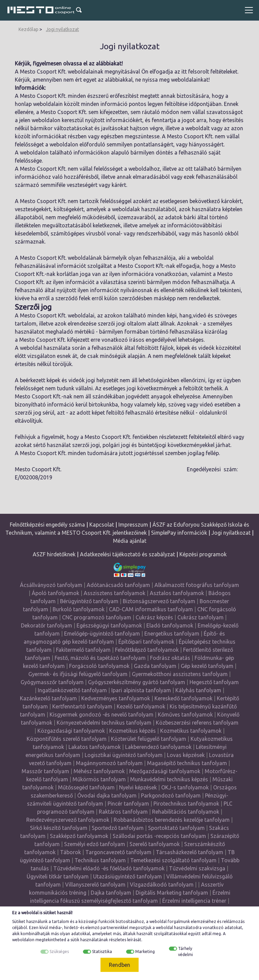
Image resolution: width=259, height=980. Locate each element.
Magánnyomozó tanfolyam (109, 763)
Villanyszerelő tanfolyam (95, 885)
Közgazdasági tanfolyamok (71, 731)
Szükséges (59, 951)
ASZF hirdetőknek (54, 554)
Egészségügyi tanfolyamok (109, 625)
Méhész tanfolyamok (99, 771)
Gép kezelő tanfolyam (207, 666)
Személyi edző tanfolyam (95, 844)
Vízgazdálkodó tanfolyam (162, 885)
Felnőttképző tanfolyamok (147, 650)
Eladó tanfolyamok (170, 625)
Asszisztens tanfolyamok (114, 593)
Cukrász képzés (154, 617)
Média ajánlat (130, 541)
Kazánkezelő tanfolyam (48, 698)
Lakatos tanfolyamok (95, 747)
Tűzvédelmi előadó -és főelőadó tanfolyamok (109, 868)
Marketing (145, 951)
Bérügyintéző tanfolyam (89, 601)
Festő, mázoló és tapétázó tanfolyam (100, 658)
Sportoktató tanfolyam (176, 828)
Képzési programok (203, 554)
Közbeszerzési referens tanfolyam (197, 723)
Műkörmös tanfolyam (99, 779)
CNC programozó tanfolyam (97, 617)
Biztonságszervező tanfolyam (159, 601)
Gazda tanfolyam (155, 666)
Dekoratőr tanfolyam (47, 625)
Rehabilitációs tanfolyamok (186, 812)
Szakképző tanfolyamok (79, 836)
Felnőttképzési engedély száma (47, 525)
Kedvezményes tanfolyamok (116, 698)
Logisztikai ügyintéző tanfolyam (124, 755)
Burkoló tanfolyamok (79, 609)
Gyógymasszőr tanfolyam (52, 682)
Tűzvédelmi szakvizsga (197, 868)
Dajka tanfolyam (111, 893)
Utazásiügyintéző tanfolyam (127, 876)
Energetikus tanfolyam (172, 634)
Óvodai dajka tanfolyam (107, 795)
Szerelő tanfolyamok (155, 844)
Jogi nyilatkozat (62, 29)
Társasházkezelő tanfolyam (190, 852)
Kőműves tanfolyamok (185, 715)
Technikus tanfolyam (100, 860)
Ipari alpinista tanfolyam (141, 690)
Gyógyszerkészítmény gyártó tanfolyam (137, 682)
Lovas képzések (186, 755)
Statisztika (102, 951)
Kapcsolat (102, 525)
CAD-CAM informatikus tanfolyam (152, 609)
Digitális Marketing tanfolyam (172, 893)
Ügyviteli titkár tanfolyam (58, 876)
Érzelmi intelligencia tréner (194, 901)
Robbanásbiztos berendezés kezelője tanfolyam (172, 820)
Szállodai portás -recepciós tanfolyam (160, 836)
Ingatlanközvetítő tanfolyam (72, 690)
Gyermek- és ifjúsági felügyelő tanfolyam (78, 674)
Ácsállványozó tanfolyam (51, 585)
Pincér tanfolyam (128, 804)
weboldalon (23, 940)
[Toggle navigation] (249, 10)
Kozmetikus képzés (133, 731)
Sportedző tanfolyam (118, 828)
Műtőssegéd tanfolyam (86, 787)
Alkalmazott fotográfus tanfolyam (197, 585)
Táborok (70, 852)
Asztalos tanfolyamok (177, 593)
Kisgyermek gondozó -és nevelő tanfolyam (102, 715)
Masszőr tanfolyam (45, 771)
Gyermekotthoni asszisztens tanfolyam (180, 674)
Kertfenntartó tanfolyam (82, 706)
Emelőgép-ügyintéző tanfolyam (102, 634)
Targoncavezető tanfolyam (118, 852)
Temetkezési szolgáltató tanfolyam (173, 860)
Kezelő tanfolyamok (141, 706)
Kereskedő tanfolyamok (183, 698)
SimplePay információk (179, 533)
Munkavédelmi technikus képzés (169, 779)
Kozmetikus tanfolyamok (191, 731)
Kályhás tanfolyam (198, 690)
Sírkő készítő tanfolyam (59, 828)
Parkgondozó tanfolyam (171, 795)
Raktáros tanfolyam (123, 812)
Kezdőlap (28, 29)
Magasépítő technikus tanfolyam (188, 763)
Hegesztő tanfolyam (214, 682)
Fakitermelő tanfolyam (83, 650)
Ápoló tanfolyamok (55, 593)
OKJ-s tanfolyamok (185, 787)
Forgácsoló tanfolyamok (99, 666)
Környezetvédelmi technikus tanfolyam (104, 723)
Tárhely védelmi (185, 951)
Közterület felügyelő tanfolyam (149, 739)
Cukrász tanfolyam (200, 617)
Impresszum (133, 525)
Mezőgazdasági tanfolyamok (165, 771)
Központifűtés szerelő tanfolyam (67, 739)
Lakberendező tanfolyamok (158, 747)
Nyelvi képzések (138, 787)
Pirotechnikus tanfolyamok (186, 804)
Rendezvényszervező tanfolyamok (68, 820)
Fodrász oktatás (170, 658)
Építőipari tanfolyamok (146, 642)
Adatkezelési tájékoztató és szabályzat (127, 554)
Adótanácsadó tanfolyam (118, 585)
